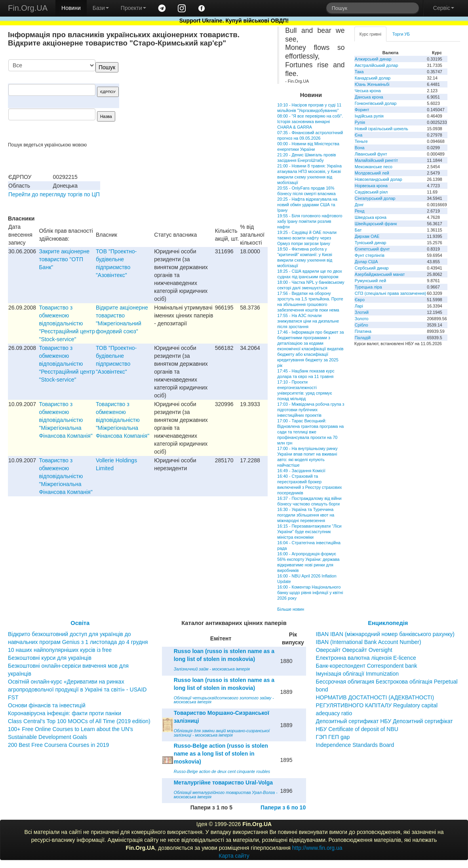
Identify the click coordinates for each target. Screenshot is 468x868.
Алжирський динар (373, 59)
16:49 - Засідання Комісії (301, 471)
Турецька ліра (368, 287)
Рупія (360, 122)
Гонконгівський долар (376, 103)
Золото (362, 319)
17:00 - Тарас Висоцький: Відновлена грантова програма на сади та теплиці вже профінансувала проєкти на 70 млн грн (310, 432)
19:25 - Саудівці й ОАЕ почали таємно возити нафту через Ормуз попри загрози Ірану (307, 238)
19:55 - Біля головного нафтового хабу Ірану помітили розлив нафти (310, 221)
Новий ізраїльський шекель (381, 129)
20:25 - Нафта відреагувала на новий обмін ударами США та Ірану (307, 205)
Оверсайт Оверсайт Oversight (354, 650)
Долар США (366, 262)
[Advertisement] (208, 101)
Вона (360, 148)
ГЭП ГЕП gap (333, 737)
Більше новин (291, 609)
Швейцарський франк (376, 224)
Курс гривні (370, 34)
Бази (101, 8)
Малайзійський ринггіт (376, 160)
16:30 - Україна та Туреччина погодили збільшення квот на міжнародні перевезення (306, 515)
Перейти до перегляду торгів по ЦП (54, 194)
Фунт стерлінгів (370, 255)
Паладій (363, 338)
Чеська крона (368, 91)
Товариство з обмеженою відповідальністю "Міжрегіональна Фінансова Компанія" (66, 420)
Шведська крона (371, 217)
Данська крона (369, 97)
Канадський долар (373, 78)
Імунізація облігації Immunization (358, 674)
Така (359, 72)
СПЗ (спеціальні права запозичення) (391, 293)
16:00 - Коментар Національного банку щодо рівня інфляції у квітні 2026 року (310, 593)
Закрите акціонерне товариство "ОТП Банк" (64, 259)
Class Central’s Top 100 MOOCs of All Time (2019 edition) (79, 721)
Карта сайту (234, 856)
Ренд (360, 211)
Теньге (361, 141)
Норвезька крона (371, 186)
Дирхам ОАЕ (367, 236)
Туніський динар (371, 243)
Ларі (359, 306)
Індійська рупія (369, 116)
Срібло (361, 325)
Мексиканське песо (374, 167)
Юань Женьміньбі (372, 84)
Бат (358, 230)
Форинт (362, 110)
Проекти (133, 8)
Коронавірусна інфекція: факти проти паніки (65, 713)
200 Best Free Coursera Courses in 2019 (58, 745)
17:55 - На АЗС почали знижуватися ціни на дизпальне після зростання (308, 321)
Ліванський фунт (371, 154)
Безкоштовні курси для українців (50, 658)
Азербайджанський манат (380, 274)
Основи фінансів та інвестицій (47, 705)
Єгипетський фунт (372, 249)
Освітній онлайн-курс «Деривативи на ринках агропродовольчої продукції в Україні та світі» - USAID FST (77, 689)
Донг (359, 205)
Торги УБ (401, 34)
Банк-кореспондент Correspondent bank (367, 666)
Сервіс (444, 8)
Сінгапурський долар (375, 198)
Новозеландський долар (379, 179)
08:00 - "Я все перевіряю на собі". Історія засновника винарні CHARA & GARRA (310, 122)
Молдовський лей (372, 173)
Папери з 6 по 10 (283, 807)
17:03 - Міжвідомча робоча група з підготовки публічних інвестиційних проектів (311, 410)
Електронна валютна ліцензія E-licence (366, 658)
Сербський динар (372, 268)
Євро (360, 300)
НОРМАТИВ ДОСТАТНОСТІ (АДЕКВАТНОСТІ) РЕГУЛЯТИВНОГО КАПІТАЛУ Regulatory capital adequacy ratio (377, 705)
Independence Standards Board (355, 745)
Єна (359, 135)
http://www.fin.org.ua (317, 848)
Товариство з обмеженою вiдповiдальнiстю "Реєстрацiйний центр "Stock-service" (67, 323)
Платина (363, 331)
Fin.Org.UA (28, 8)
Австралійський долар (377, 65)
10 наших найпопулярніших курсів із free (60, 650)
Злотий (362, 312)
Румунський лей (370, 281)
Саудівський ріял (371, 192)
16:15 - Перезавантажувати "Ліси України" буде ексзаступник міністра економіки (309, 532)
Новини (71, 8)
